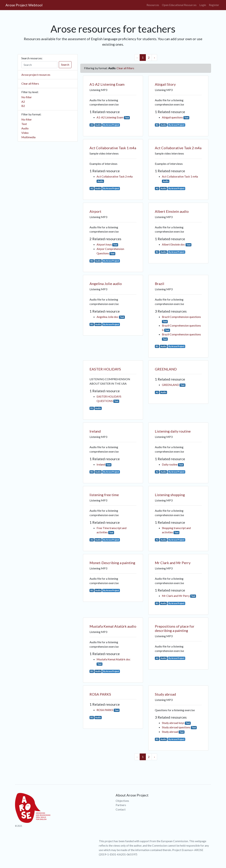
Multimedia (28, 137)
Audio (25, 128)
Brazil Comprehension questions (181, 317)
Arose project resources (36, 75)
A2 (23, 102)
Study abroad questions (176, 727)
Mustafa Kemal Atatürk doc (114, 659)
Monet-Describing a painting (112, 563)
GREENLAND (166, 369)
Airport (95, 211)
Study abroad (165, 694)
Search (65, 65)
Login (203, 5)
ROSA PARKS (100, 694)
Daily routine (170, 464)
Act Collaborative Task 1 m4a (113, 148)
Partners (121, 805)
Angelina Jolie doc (108, 317)
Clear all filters (30, 83)
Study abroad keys (173, 723)
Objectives (122, 801)
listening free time (104, 495)
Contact (121, 809)
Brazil (160, 284)
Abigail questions (172, 117)
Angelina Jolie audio (106, 284)
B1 (92, 408)
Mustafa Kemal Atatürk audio (113, 626)
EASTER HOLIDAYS (105, 369)
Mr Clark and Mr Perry (173, 563)
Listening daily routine (173, 431)
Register (214, 5)
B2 (23, 106)
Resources (153, 5)
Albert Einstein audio (172, 211)
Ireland (95, 431)
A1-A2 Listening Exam (107, 84)
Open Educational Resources (179, 5)
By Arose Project (111, 125)
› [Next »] (154, 57)
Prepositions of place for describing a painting (175, 628)
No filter (27, 97)
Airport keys (104, 244)
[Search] (39, 65)
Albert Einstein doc (173, 244)
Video (25, 133)
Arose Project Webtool (24, 5)
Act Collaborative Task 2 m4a (115, 176)
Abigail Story (165, 84)
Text (24, 124)
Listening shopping (170, 495)
